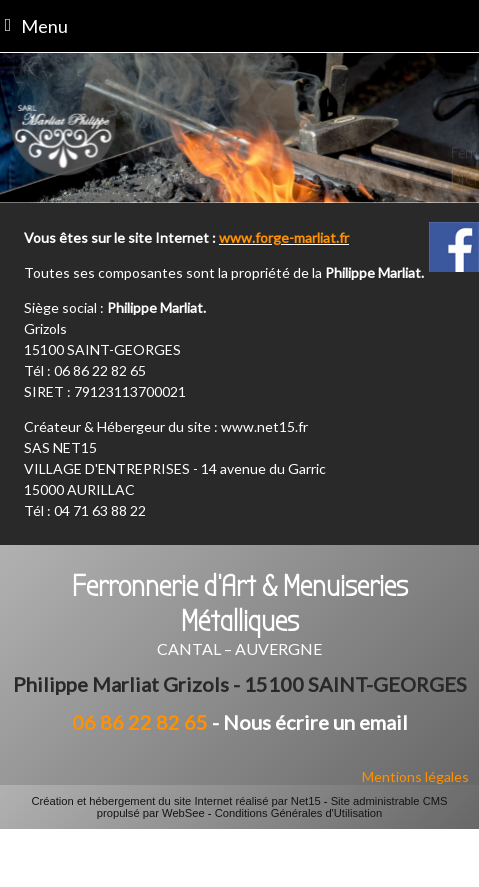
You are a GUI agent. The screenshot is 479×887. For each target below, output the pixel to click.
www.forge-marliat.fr (284, 237)
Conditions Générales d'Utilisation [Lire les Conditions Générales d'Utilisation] (299, 813)
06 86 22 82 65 (140, 722)
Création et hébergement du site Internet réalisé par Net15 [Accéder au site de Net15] (175, 801)
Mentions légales (415, 776)
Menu (44, 26)
